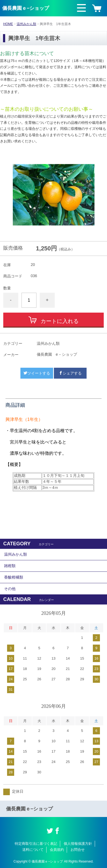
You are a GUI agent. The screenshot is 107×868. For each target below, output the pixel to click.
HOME (8, 24)
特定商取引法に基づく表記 (36, 844)
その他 (10, 589)
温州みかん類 (26, 24)
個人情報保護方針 (78, 844)
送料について (33, 850)
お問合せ (78, 850)
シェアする (70, 373)
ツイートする (37, 373)
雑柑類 (10, 566)
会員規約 (57, 850)
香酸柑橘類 (14, 577)
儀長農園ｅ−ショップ (26, 8)
